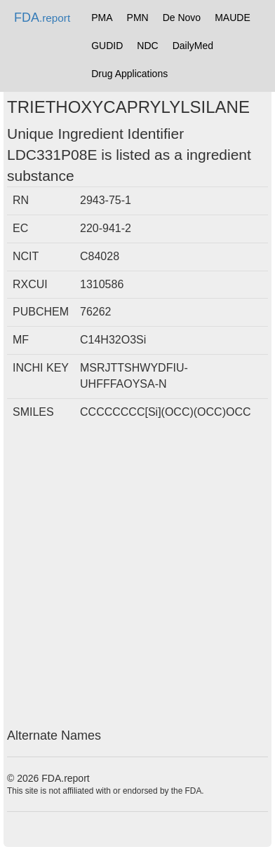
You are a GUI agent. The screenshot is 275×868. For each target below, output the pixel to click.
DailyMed (193, 46)
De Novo (182, 18)
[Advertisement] (137, 578)
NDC (147, 46)
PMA (102, 18)
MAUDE (233, 18)
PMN (138, 18)
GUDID (107, 46)
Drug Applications (129, 74)
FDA (42, 18)
